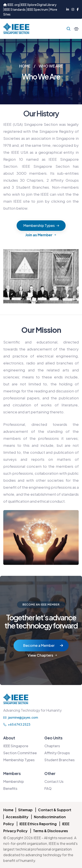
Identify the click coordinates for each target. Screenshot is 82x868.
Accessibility (17, 817)
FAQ (48, 788)
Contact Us (54, 781)
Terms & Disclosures (51, 831)
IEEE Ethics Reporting (38, 824)
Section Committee (20, 753)
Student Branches (59, 760)
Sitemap (25, 810)
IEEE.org (11, 5)
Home (8, 810)
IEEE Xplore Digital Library (39, 5)
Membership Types (19, 760)
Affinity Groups (57, 753)
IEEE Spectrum (38, 9)
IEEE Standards (15, 9)
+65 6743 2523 (17, 724)
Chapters (52, 746)
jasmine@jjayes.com (21, 717)
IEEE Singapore (16, 746)
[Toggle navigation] (76, 29)
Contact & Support (55, 810)
